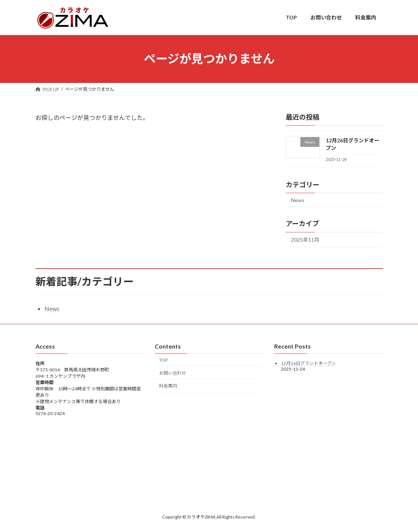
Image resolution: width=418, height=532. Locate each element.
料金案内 (168, 386)
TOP (163, 360)
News (298, 200)
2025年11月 (305, 240)
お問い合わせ (173, 373)
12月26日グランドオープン (308, 363)
